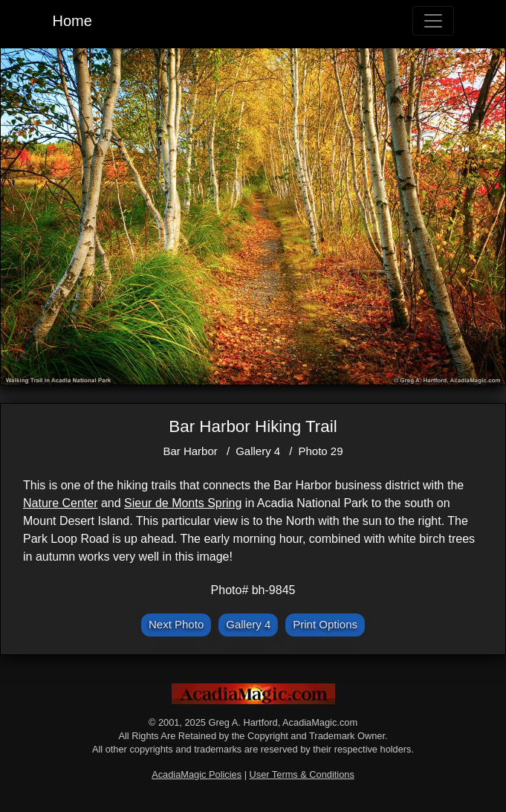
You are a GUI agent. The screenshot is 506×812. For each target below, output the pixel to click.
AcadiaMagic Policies (197, 774)
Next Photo (176, 624)
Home (72, 21)
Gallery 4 (258, 451)
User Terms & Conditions (302, 774)
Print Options (325, 624)
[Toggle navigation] (433, 21)
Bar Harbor (190, 451)
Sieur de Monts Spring (183, 503)
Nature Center (61, 503)
